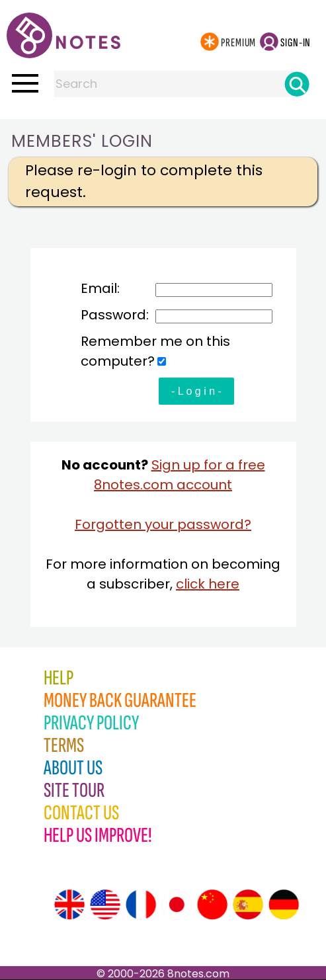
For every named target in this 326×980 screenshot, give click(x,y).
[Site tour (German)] (284, 905)
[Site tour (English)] (69, 905)
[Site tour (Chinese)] (212, 905)
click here (208, 584)
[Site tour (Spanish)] (248, 905)
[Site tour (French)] (141, 905)
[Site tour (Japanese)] (177, 905)
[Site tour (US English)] (105, 905)
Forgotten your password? (163, 524)
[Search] (297, 84)
